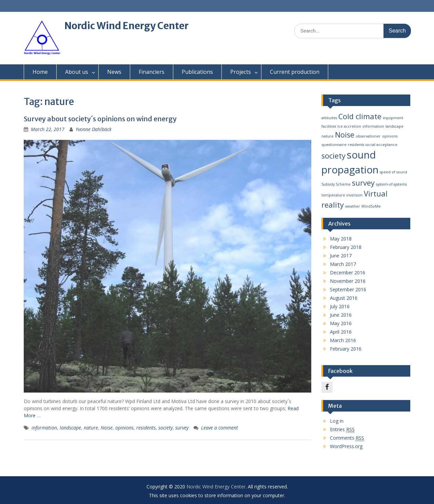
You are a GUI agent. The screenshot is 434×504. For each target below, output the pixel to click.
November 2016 (348, 281)
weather (353, 206)
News (114, 72)
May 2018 (341, 239)
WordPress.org (346, 446)
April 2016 (341, 332)
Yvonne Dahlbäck (94, 129)
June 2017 (341, 256)
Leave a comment (220, 428)
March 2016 (343, 340)
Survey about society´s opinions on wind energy (100, 119)
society (165, 428)
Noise (107, 428)
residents (146, 428)
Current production (295, 72)
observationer (368, 136)
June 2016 (341, 315)
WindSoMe (371, 206)
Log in (337, 421)
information (44, 428)
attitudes (329, 118)
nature (91, 428)
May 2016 (341, 323)
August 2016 (344, 298)
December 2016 (348, 272)
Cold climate (360, 116)
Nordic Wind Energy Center (126, 26)
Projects (241, 72)
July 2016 (340, 306)
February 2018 (346, 247)
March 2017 (343, 264)
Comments (347, 438)
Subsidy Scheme (336, 184)
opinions (124, 428)
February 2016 (346, 349)
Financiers (152, 72)
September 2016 (348, 289)
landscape (70, 428)
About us (77, 72)
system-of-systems (391, 184)
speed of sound (393, 172)
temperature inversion (342, 195)
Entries (342, 429)
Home (40, 72)
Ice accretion (349, 126)
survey (182, 428)
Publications (197, 72)
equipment (393, 118)
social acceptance (381, 145)
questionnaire (334, 145)
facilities (329, 126)
